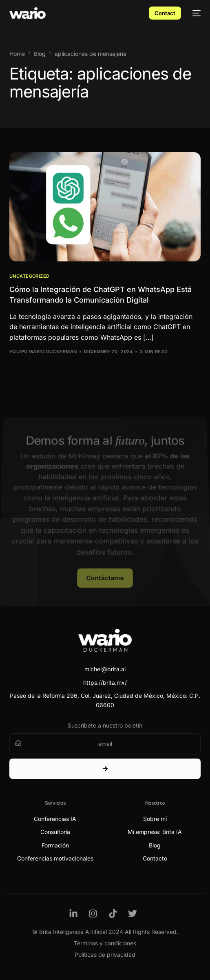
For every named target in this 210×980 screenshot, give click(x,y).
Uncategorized (30, 276)
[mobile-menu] (195, 13)
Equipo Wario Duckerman (43, 352)
